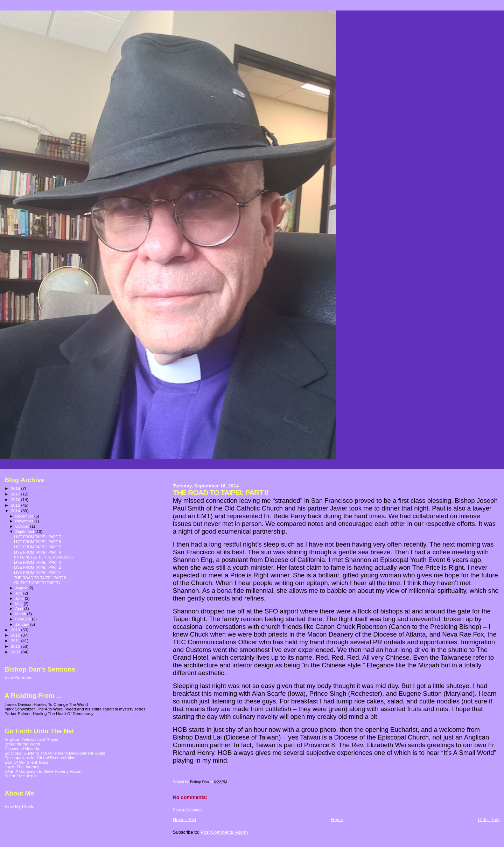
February (24, 619)
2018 (16, 488)
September (26, 532)
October (23, 526)
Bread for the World (22, 744)
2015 (16, 505)
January (23, 624)
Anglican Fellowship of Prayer (31, 739)
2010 (16, 646)
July (19, 593)
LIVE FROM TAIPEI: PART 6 (37, 542)
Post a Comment (188, 810)
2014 (16, 511)
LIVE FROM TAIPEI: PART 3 (37, 562)
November (25, 521)
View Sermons (18, 678)
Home (337, 820)
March (21, 614)
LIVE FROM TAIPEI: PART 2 (37, 567)
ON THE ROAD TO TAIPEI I (37, 583)
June (20, 598)
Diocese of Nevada (22, 748)
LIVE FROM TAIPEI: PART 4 (37, 552)
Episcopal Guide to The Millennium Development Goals (55, 753)
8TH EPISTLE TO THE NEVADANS (43, 557)
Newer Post (185, 820)
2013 (16, 630)
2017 (16, 494)
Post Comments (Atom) (224, 832)
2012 (16, 635)
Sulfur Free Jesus (21, 776)
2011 (16, 641)
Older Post (489, 820)
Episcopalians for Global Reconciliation (40, 758)
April (20, 609)
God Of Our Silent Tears (26, 762)
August (22, 588)
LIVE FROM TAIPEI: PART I (37, 572)
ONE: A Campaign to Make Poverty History (44, 771)
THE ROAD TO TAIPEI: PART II (40, 578)
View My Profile (19, 807)
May (20, 604)
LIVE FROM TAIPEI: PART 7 (37, 537)
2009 (16, 652)
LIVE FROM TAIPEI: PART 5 (37, 547)
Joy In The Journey (22, 767)
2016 (16, 499)
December (25, 516)
